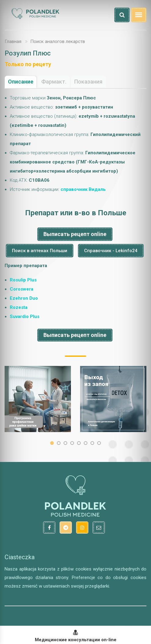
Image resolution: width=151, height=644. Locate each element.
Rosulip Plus (23, 280)
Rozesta (19, 307)
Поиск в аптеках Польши (40, 251)
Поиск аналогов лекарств (58, 41)
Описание (21, 82)
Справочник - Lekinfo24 (111, 251)
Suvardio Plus (25, 317)
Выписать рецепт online (75, 234)
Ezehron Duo (24, 298)
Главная (13, 41)
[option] (38, 399)
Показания (88, 82)
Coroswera (22, 289)
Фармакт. (54, 82)
